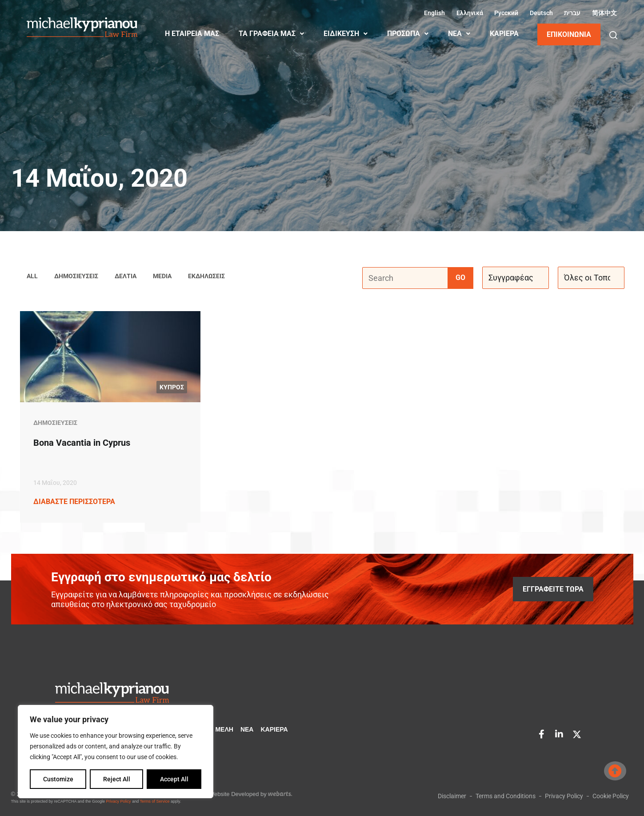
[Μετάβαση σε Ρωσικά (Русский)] (505, 13)
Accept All (174, 779)
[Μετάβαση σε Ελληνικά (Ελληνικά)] (468, 13)
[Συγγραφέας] (516, 278)
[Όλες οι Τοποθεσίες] (591, 278)
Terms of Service (154, 801)
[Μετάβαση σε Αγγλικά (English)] (433, 13)
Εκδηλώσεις (206, 276)
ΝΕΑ (459, 34)
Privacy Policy (119, 801)
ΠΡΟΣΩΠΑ (408, 34)
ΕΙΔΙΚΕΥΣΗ (346, 34)
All (32, 276)
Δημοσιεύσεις (76, 276)
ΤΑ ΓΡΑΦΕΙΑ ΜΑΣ (271, 34)
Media (162, 276)
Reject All (117, 779)
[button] (613, 35)
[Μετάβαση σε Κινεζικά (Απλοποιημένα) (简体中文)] (603, 13)
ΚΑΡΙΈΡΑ (504, 34)
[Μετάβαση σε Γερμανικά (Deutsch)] (540, 13)
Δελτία (126, 276)
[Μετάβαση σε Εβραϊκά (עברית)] (571, 13)
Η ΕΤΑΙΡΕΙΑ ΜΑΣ (192, 34)
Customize (58, 779)
